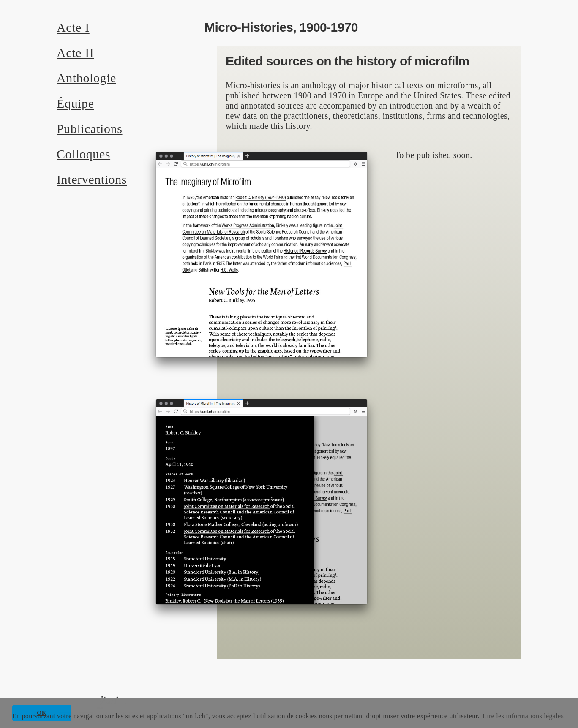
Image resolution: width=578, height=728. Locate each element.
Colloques (83, 154)
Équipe (75, 103)
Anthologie (86, 78)
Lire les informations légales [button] (523, 716)
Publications (90, 129)
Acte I (73, 27)
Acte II (75, 53)
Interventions (92, 179)
